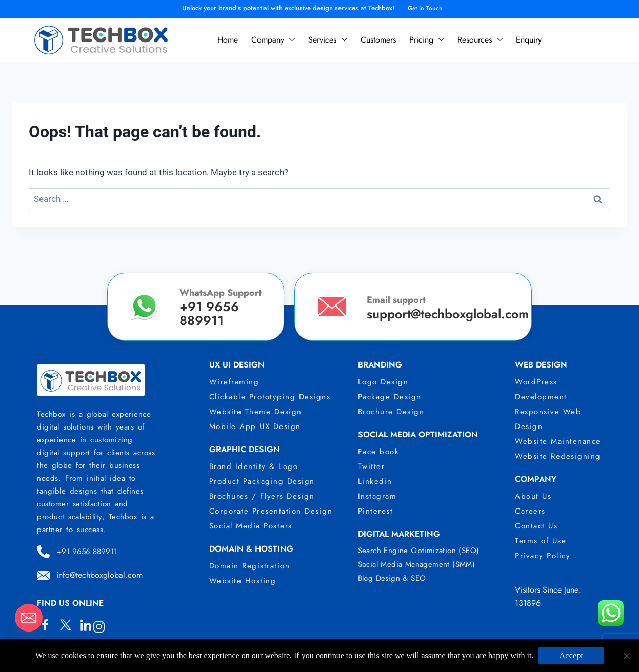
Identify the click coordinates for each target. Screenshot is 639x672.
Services (328, 40)
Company (273, 40)
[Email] (29, 618)
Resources (480, 40)
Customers (378, 40)
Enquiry (529, 40)
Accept (571, 655)
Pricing (427, 40)
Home (228, 40)
